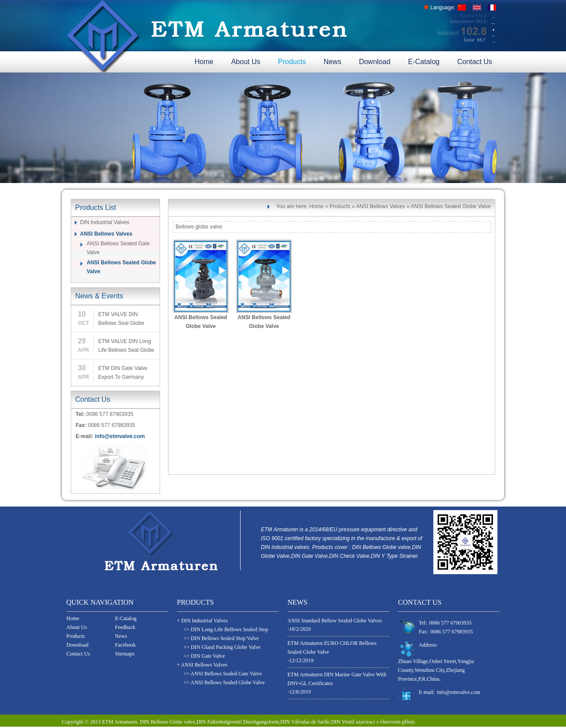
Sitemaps (125, 654)
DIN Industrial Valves (105, 222)
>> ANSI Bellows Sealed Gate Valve (223, 674)
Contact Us (475, 62)
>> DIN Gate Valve (204, 656)
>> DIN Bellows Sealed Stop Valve (221, 638)
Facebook (125, 645)
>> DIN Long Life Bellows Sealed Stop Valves (226, 630)
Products (292, 62)
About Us (246, 62)
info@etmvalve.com (120, 436)
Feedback (125, 627)
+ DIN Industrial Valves (202, 621)
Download (375, 62)
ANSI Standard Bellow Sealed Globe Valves (335, 621)
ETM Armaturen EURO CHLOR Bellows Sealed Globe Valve (332, 648)
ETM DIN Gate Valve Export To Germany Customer (123, 373)
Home (204, 62)
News (333, 62)
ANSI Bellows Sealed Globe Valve (121, 267)
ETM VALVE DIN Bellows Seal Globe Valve (121, 319)
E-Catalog (424, 62)
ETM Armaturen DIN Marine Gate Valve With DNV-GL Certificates (337, 679)
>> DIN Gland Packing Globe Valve (222, 647)
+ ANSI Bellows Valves (202, 665)
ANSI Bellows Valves (106, 234)
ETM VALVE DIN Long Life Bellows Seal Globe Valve (126, 346)
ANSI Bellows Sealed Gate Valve (118, 248)
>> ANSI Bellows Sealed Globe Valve (224, 682)
